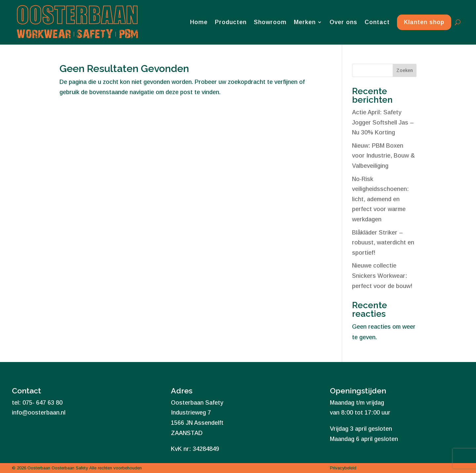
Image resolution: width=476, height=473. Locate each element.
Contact (377, 22)
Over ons (343, 22)
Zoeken (405, 70)
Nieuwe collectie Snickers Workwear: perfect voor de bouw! (382, 276)
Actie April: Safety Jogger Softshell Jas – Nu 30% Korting (383, 122)
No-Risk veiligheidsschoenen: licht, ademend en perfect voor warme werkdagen (380, 199)
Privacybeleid (343, 468)
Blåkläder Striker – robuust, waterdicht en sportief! (383, 243)
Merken (305, 22)
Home (199, 22)
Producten (231, 22)
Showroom (270, 22)
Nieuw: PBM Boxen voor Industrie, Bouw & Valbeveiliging (383, 156)
